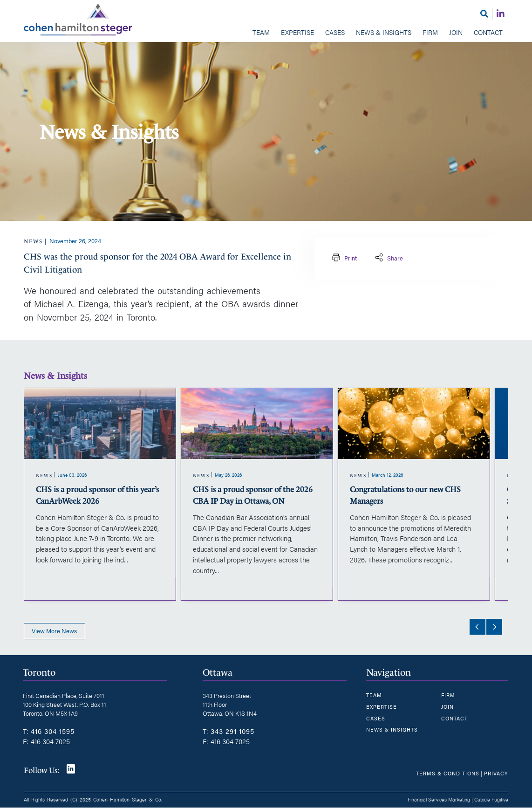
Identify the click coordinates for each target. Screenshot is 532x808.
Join (456, 32)
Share (388, 258)
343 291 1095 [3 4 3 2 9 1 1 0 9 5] (232, 731)
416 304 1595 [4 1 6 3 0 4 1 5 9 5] (53, 731)
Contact (488, 32)
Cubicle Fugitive (491, 799)
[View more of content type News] (33, 241)
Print (344, 258)
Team (261, 32)
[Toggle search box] (484, 14)
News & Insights (384, 32)
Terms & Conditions (448, 773)
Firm (430, 32)
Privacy (496, 773)
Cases (335, 32)
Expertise (297, 32)
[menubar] (266, 33)
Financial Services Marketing (439, 799)
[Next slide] (494, 627)
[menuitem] (261, 33)
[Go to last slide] (477, 627)
